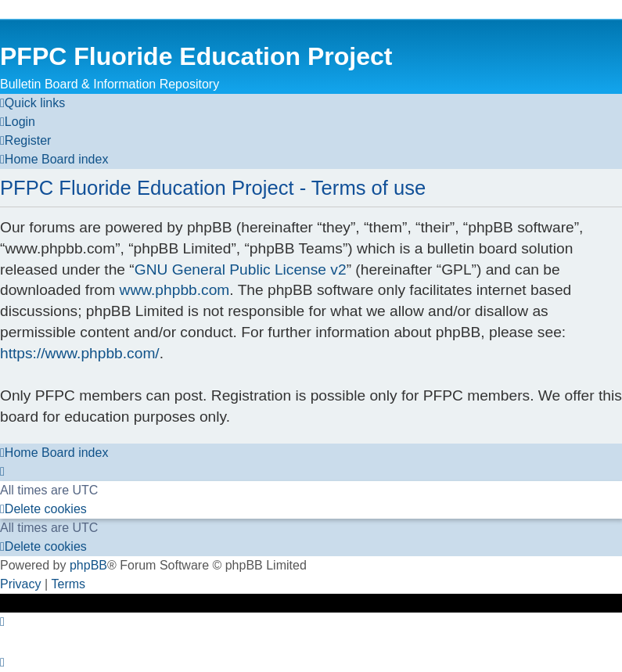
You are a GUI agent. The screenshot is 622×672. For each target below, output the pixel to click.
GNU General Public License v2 (241, 270)
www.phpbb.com (175, 290)
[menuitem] (18, 122)
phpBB (88, 565)
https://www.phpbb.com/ (80, 353)
